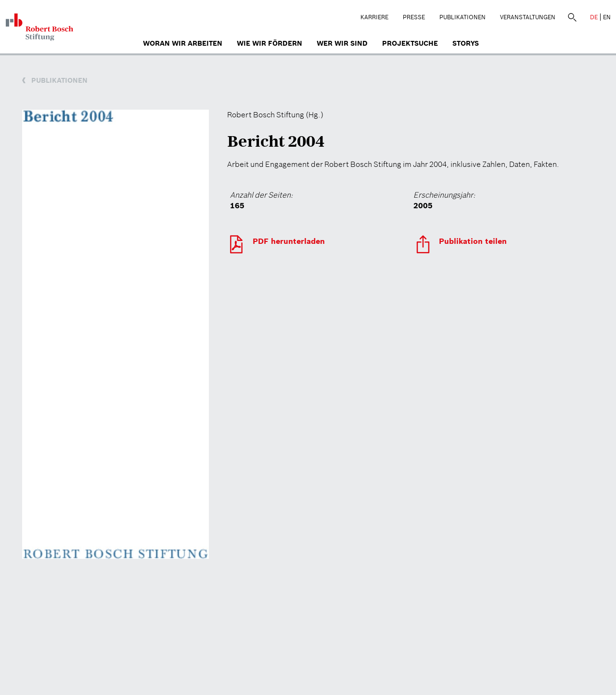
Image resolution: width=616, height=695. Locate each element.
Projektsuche (410, 43)
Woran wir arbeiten (183, 43)
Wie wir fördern (269, 43)
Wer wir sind (342, 43)
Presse (414, 17)
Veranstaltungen (528, 17)
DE (594, 17)
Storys (466, 43)
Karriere (374, 17)
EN (607, 17)
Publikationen (462, 17)
